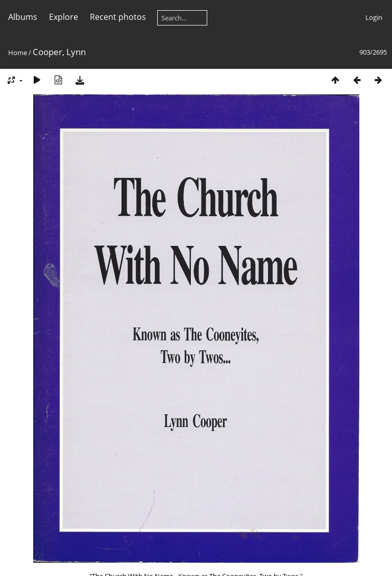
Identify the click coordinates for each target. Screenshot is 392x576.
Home (18, 53)
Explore (64, 17)
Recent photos (118, 17)
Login (374, 17)
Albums (23, 17)
